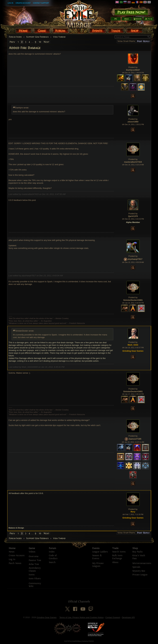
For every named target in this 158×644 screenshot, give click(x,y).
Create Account (23, 3)
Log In (10, 3)
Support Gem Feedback (37, 37)
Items (32, 575)
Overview (34, 556)
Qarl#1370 (133, 216)
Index (52, 552)
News (12, 552)
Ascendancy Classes (35, 569)
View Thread (59, 37)
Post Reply (143, 41)
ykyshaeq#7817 (135, 259)
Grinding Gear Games (47, 617)
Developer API (128, 617)
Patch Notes (15, 563)
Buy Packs (137, 552)
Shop (135, 548)
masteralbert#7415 (133, 162)
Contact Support (41, 3)
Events (96, 548)
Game (32, 548)
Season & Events (97, 557)
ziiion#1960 (133, 122)
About (115, 562)
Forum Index (15, 37)
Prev (12, 42)
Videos (32, 552)
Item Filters (35, 579)
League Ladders (100, 552)
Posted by (133, 67)
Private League (140, 575)
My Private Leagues (98, 565)
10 (40, 42)
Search (52, 562)
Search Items (119, 552)
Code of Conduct (53, 557)
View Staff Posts (126, 41)
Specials (136, 567)
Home (12, 548)
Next (46, 42)
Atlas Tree (34, 564)
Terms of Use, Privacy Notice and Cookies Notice (81, 617)
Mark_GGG (133, 345)
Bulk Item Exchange (117, 557)
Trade (115, 548)
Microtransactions (142, 563)
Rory (133, 512)
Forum (52, 548)
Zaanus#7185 (135, 439)
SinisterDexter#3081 (133, 300)
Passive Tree (35, 560)
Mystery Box (139, 571)
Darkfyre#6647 (133, 70)
